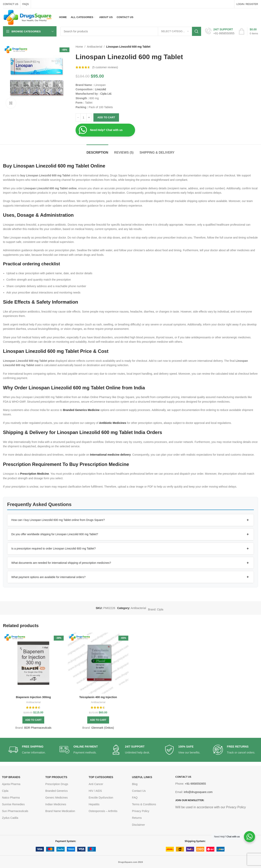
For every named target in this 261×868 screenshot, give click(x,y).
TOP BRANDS (11, 777)
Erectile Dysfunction (101, 798)
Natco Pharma (11, 798)
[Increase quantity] (89, 117)
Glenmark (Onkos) (103, 728)
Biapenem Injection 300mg (33, 697)
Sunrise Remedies (13, 804)
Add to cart (106, 117)
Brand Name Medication (60, 811)
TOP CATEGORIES (101, 777)
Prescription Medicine (34, 474)
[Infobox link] (220, 31)
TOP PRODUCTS (56, 777)
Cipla (160, 609)
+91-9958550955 (195, 784)
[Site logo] (28, 17)
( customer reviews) (105, 67)
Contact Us (139, 791)
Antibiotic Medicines (113, 423)
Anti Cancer (96, 784)
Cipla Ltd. (106, 94)
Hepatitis (94, 804)
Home (79, 47)
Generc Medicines (56, 798)
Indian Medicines (56, 804)
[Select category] (175, 31)
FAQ (135, 798)
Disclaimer (138, 825)
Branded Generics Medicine (81, 410)
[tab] (97, 151)
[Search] (131, 31)
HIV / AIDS (95, 791)
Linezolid (100, 89)
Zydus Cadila (10, 818)
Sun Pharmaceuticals (15, 811)
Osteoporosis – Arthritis (103, 811)
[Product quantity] (83, 117)
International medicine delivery (110, 455)
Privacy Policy (141, 811)
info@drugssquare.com (198, 792)
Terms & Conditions (144, 804)
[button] (130, 520)
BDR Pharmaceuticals (38, 728)
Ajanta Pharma (11, 784)
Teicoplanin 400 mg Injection (98, 697)
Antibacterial (95, 47)
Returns (137, 818)
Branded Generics (56, 791)
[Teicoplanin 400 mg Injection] (98, 663)
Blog (135, 784)
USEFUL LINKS (142, 777)
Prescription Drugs (57, 784)
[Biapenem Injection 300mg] (33, 663)
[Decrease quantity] (78, 117)
